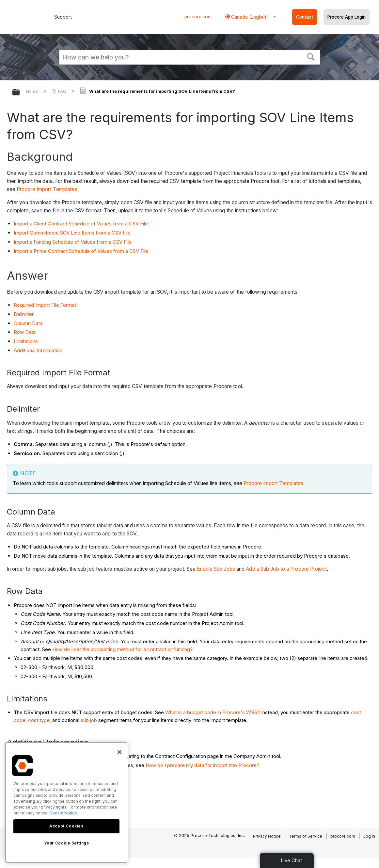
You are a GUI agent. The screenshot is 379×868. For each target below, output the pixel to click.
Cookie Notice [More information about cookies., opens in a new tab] (63, 813)
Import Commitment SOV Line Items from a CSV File (72, 233)
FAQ (60, 91)
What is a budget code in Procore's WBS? (213, 712)
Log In (369, 836)
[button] (311, 56)
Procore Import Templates (47, 189)
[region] (66, 802)
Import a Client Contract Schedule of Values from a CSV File (81, 224)
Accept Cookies (66, 826)
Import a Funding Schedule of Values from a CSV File (73, 242)
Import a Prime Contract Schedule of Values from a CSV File (81, 251)
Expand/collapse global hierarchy (20, 93)
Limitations (26, 341)
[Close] (119, 752)
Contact (305, 17)
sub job (89, 720)
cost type (39, 720)
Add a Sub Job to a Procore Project (286, 569)
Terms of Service (306, 836)
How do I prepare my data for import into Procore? (202, 765)
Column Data (28, 323)
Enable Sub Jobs (216, 569)
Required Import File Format (45, 305)
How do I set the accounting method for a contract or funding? (122, 649)
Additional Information (38, 350)
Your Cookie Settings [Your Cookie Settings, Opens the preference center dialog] (67, 843)
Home (33, 91)
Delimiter (24, 314)
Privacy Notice (267, 836)
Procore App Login (347, 17)
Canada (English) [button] (249, 17)
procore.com (198, 17)
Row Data (25, 332)
